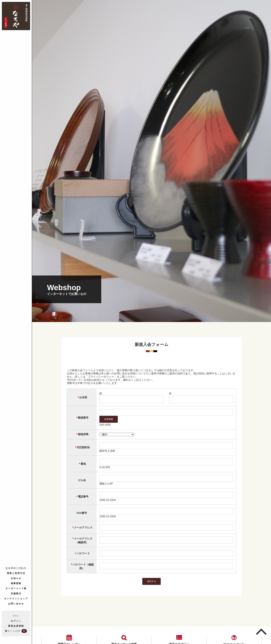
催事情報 (16, 583)
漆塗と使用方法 (16, 573)
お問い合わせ (16, 603)
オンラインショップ (16, 598)
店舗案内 (16, 593)
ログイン (16, 621)
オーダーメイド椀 (16, 588)
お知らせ (16, 578)
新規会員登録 (16, 626)
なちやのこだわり (16, 568)
